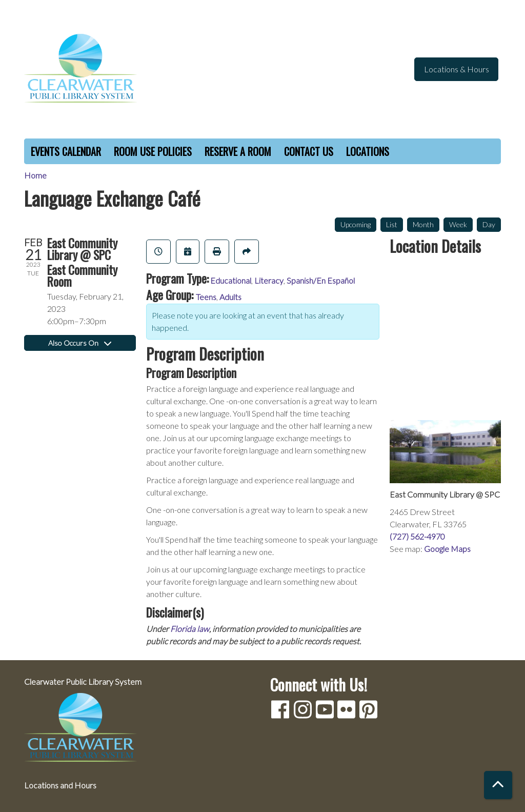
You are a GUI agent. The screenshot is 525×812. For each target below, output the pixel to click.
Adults (230, 297)
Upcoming (356, 224)
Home (35, 175)
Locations (368, 151)
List (392, 224)
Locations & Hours (457, 69)
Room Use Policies (153, 151)
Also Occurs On (80, 343)
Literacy (269, 280)
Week (458, 224)
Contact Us (309, 151)
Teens (206, 297)
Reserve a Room (238, 151)
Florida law (190, 629)
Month (423, 224)
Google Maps (447, 549)
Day (489, 224)
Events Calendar (66, 151)
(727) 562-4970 (417, 536)
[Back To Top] (498, 785)
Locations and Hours (60, 785)
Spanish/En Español (321, 280)
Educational (231, 280)
